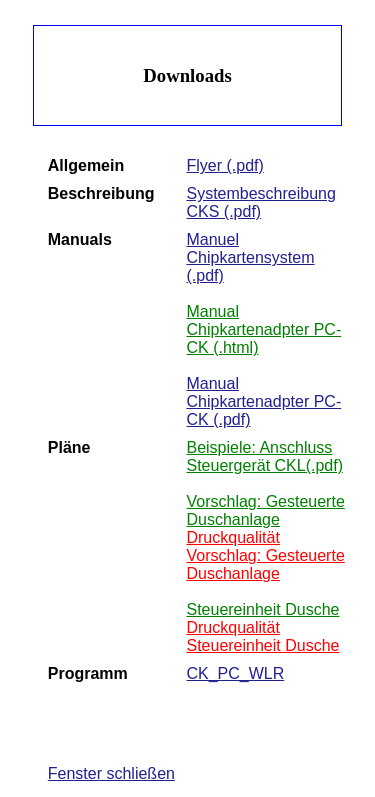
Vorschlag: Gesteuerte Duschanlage (265, 510)
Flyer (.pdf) (224, 165)
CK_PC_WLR (235, 673)
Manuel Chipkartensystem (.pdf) (250, 257)
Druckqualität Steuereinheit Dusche (262, 636)
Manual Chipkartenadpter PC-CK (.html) (263, 329)
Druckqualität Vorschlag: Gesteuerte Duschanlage (265, 555)
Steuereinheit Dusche (262, 609)
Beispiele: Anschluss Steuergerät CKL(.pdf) (264, 456)
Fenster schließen (111, 773)
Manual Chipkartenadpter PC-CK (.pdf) (263, 401)
